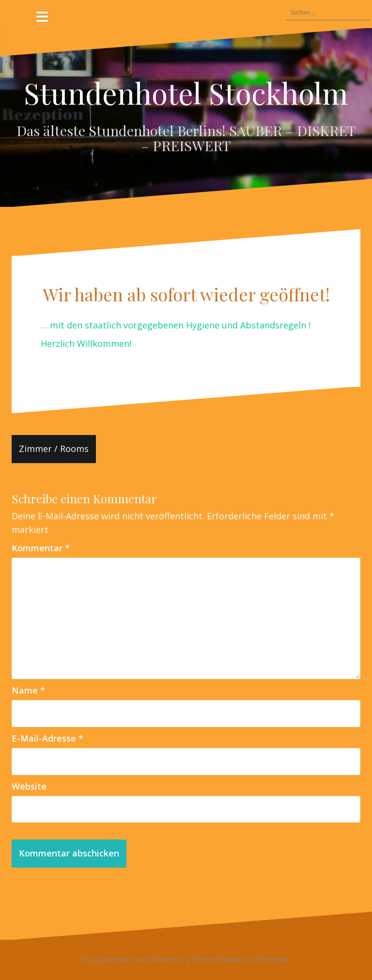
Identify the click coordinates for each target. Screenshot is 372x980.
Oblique (229, 959)
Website (29, 786)
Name (28, 690)
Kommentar (41, 548)
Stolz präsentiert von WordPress (133, 959)
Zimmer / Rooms (54, 449)
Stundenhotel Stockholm (186, 93)
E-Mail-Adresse (47, 738)
